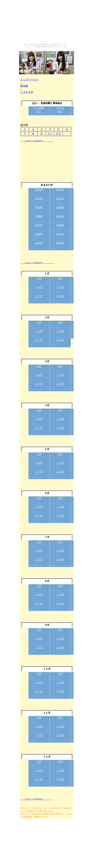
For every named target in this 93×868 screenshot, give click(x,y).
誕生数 (24, 86)
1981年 (60, 216)
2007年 (60, 234)
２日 (60, 278)
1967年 (39, 207)
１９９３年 (27, 92)
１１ (50, 133)
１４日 (39, 287)
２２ (58, 133)
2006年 (39, 234)
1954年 (39, 199)
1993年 (39, 225)
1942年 (60, 190)
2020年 (60, 243)
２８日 (60, 296)
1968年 (60, 207)
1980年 (39, 216)
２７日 (39, 296)
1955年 (60, 199)
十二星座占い (39, 110)
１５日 (60, 287)
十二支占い (60, 110)
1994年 (60, 225)
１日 (39, 278)
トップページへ (29, 80)
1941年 (39, 190)
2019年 (39, 243)
